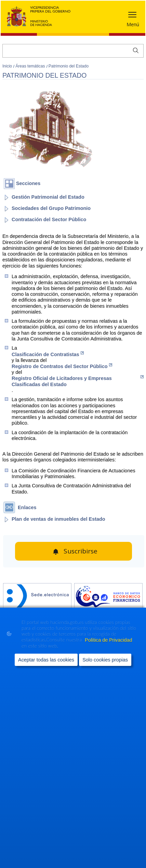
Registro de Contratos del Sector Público (62, 366)
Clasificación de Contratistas (48, 354)
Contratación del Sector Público (49, 219)
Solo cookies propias (105, 660)
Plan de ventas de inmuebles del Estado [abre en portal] (58, 519)
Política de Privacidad (108, 640)
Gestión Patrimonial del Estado (48, 197)
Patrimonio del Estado (69, 66)
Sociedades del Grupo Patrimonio (51, 208)
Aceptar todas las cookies (46, 660)
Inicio (8, 66)
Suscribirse (81, 551)
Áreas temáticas (31, 66)
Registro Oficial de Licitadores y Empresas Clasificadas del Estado (78, 381)
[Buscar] (73, 51)
